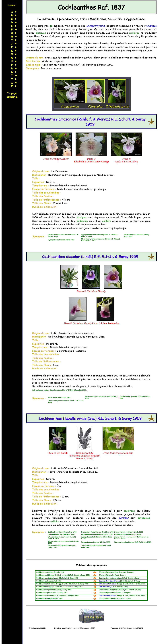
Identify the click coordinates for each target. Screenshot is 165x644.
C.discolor (95, 104)
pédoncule (82, 221)
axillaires (134, 33)
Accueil (12, 5)
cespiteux (129, 511)
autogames (144, 518)
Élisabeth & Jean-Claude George (91, 162)
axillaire (107, 221)
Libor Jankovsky (110, 323)
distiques (41, 33)
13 (51, 26)
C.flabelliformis (117, 104)
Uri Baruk (62, 453)
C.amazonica (70, 104)
